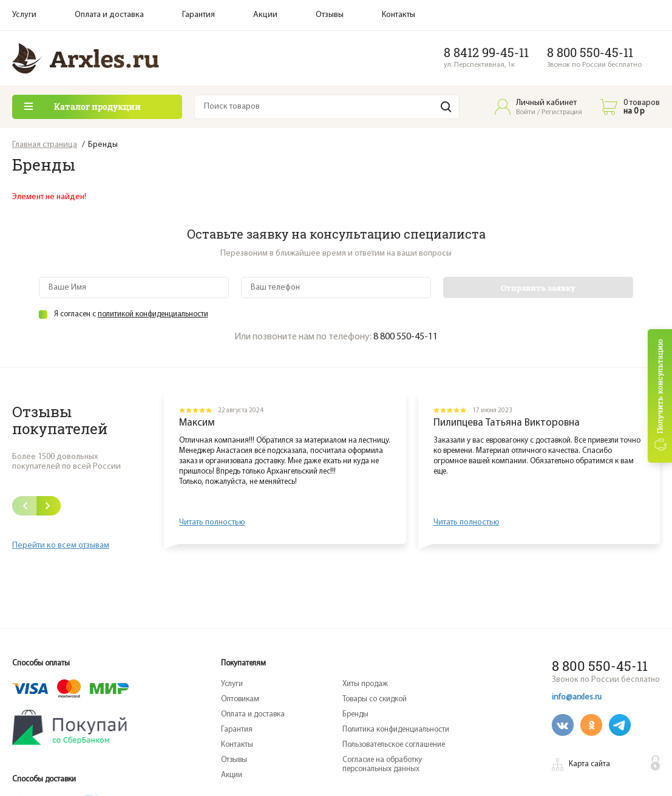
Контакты (399, 15)
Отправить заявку (538, 288)
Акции (265, 15)
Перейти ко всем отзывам (61, 546)
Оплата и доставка (109, 15)
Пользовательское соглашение (394, 745)
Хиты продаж (365, 684)
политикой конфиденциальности (153, 314)
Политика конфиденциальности (396, 730)
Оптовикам (240, 699)
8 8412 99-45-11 (486, 52)
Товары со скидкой (375, 699)
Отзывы (330, 15)
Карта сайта (589, 764)
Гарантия (199, 15)
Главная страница (45, 145)
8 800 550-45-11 (590, 52)
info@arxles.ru (577, 697)
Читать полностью (212, 522)
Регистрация (562, 112)
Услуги (24, 15)
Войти (526, 112)
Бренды (355, 714)
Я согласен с (131, 314)
